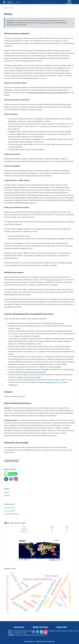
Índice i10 (24, 532)
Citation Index (20, 523)
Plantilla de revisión (54, 280)
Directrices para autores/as (54, 323)
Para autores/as (10, 511)
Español (7, 495)
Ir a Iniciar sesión (44, 23)
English (7, 492)
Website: (11, 635)
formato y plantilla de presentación (34, 372)
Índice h (24, 529)
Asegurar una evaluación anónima (29, 377)
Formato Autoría (50, 382)
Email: (10, 631)
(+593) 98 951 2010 (20, 633)
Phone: (11, 633)
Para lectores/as (10, 508)
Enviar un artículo (12, 461)
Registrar (10, 25)
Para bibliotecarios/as (12, 514)
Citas (24, 527)
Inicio (6, 8)
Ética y (59, 382)
